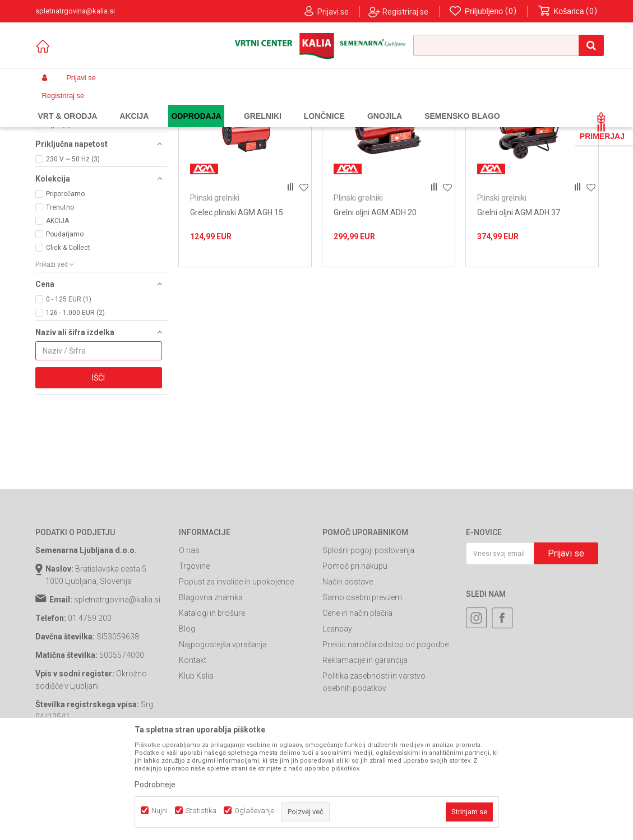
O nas (189, 642)
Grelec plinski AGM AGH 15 (237, 304)
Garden (156, 104)
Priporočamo (65, 285)
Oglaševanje (254, 811)
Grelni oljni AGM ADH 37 (519, 304)
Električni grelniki (73, 156)
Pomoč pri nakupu (355, 657)
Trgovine (194, 657)
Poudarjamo (65, 326)
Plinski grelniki (66, 147)
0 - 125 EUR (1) (69, 391)
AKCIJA (57, 312)
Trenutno (60, 299)
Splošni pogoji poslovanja (368, 642)
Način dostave (348, 673)
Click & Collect (68, 339)
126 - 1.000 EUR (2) (75, 404)
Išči (98, 469)
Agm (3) (58, 216)
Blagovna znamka (211, 689)
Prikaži (481, 122)
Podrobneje (155, 785)
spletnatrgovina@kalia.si (117, 691)
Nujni (160, 811)
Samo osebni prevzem (362, 689)
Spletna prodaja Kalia (68, 104)
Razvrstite (328, 122)
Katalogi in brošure (212, 704)
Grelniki (241, 104)
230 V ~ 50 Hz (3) (73, 250)
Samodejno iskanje (265, 122)
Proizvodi (123, 104)
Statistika (201, 811)
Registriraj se (405, 12)
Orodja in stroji (199, 104)
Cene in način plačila (357, 704)
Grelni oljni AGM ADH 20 (375, 304)
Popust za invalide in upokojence (236, 673)
